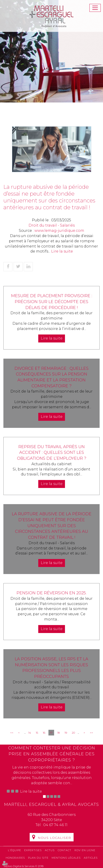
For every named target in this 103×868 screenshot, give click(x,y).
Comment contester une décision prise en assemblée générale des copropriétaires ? (52, 754)
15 (37, 733)
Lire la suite (62, 251)
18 (59, 733)
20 (73, 733)
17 (51, 733)
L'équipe (14, 850)
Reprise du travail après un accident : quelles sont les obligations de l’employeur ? (52, 453)
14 (30, 733)
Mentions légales (66, 858)
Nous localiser (54, 838)
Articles (91, 858)
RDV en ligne (85, 850)
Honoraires (15, 858)
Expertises (33, 850)
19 (66, 733)
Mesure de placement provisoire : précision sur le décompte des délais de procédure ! (52, 302)
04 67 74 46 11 (55, 825)
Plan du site (38, 858)
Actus (50, 850)
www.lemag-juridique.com (59, 231)
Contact (65, 850)
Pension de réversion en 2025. (51, 593)
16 (44, 733)
